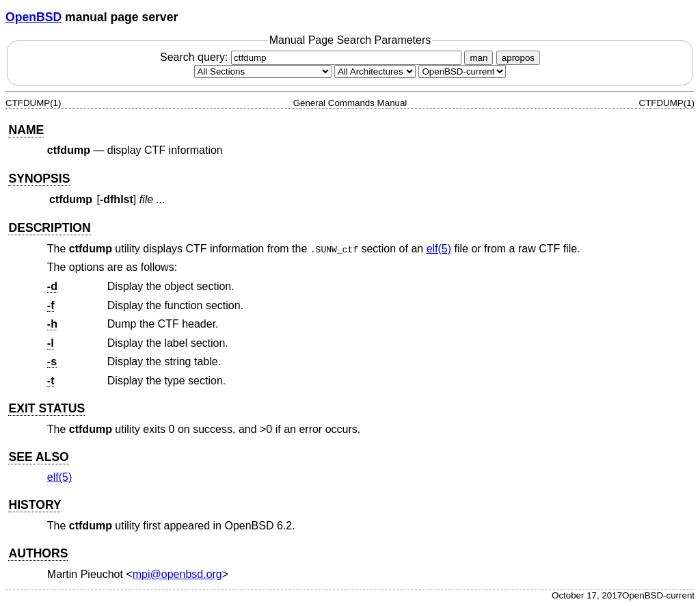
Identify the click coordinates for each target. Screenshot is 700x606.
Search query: (312, 57)
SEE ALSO (38, 457)
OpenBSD (33, 17)
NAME (26, 130)
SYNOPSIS (39, 179)
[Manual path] (462, 71)
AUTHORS (38, 553)
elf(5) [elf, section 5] (439, 249)
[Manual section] (263, 71)
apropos (518, 58)
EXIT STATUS (46, 408)
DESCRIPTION (49, 228)
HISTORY (35, 505)
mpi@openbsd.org (177, 574)
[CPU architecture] (375, 71)
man (479, 58)
